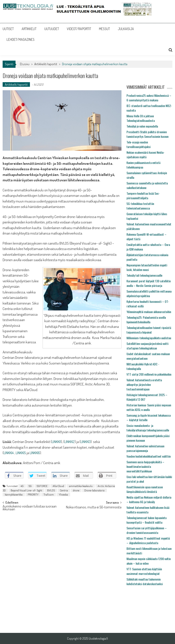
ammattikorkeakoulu (81, 486)
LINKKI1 (56, 442)
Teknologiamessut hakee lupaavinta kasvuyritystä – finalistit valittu (146, 520)
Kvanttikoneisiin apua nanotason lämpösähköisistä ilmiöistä (145, 489)
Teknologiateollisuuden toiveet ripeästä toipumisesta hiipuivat (149, 330)
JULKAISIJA (126, 29)
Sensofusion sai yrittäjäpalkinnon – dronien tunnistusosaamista (147, 530)
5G (30, 486)
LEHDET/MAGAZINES (21, 39)
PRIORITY (33, 494)
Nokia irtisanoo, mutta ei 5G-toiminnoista (94, 508)
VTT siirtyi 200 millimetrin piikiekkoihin (149, 374)
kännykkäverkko (14, 494)
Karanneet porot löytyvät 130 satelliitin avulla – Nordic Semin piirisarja (149, 283)
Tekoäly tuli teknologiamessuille (144, 275)
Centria (64, 490)
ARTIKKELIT (29, 29)
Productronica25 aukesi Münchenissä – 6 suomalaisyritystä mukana (149, 98)
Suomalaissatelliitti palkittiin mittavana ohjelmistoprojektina (149, 293)
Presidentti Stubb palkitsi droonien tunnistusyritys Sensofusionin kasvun (147, 134)
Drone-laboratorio (94, 490)
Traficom (49, 494)
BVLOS (51, 490)
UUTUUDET (52, 29)
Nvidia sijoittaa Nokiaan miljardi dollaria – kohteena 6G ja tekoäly (149, 499)
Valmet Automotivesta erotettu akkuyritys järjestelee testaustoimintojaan (144, 384)
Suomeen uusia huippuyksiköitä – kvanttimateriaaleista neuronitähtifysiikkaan (145, 466)
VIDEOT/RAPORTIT (79, 29)
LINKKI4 (9, 453)
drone (76, 490)
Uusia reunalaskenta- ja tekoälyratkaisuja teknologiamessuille (148, 428)
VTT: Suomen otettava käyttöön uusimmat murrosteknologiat (144, 571)
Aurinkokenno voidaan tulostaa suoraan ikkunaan (30, 508)
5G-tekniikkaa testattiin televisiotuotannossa (140, 206)
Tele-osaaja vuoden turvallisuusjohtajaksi (139, 144)
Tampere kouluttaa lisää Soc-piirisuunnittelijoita (143, 196)
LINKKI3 (86, 442)
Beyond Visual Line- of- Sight (26, 490)
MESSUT (104, 29)
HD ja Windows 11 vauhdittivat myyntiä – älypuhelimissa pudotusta (148, 540)
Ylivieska (63, 494)
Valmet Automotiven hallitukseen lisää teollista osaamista (148, 510)
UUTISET (8, 29)
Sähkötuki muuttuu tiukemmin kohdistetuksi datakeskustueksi (145, 581)
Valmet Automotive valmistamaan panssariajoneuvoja (145, 448)
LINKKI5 (21, 453)
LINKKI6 (35, 453)
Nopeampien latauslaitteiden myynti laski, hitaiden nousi (147, 267)
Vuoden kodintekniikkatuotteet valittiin (149, 456)
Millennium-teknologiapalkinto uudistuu (149, 338)
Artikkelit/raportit (46, 64)
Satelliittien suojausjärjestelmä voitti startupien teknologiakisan (147, 346)
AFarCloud (58, 486)
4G (22, 486)
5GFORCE (42, 486)
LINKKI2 (70, 442)
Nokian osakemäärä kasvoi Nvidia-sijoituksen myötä (146, 155)
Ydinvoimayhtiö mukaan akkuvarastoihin (149, 312)
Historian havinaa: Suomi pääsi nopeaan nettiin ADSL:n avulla (149, 407)
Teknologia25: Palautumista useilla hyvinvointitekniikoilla (146, 320)
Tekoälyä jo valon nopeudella (142, 126)
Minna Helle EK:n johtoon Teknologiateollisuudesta (141, 118)
